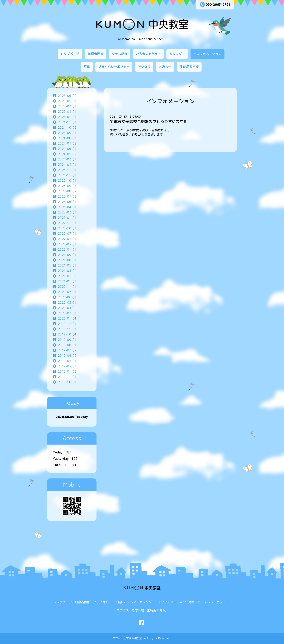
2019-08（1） (69, 345)
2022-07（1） (69, 234)
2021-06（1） (69, 260)
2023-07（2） (69, 196)
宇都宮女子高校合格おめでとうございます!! (148, 121)
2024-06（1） (69, 149)
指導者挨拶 (96, 54)
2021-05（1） (69, 265)
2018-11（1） (69, 377)
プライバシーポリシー (114, 67)
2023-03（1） (69, 212)
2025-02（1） (69, 112)
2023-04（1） (69, 207)
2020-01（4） (69, 318)
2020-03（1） (69, 313)
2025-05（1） (69, 101)
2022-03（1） (69, 239)
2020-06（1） (69, 297)
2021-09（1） (69, 255)
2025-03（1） (69, 106)
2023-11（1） (69, 175)
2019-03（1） (69, 361)
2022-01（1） (69, 249)
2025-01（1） (69, 117)
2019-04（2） (69, 356)
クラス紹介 (120, 54)
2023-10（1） (69, 181)
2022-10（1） (69, 228)
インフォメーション (208, 54)
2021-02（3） (69, 276)
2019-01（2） (69, 371)
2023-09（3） (69, 186)
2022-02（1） (69, 244)
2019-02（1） (69, 366)
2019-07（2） (69, 350)
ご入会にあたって (148, 54)
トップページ (70, 54)
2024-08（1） (69, 138)
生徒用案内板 (189, 67)
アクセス (144, 67)
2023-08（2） (69, 191)
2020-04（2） (69, 308)
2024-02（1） (69, 165)
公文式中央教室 (133, 638)
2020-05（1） (69, 302)
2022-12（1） (69, 223)
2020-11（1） (69, 287)
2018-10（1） (69, 382)
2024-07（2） (69, 143)
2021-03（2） (69, 271)
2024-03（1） (69, 159)
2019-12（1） (69, 324)
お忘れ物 (165, 67)
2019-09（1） (69, 340)
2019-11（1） (69, 329)
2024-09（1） (69, 133)
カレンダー (177, 54)
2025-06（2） (69, 96)
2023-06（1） (69, 202)
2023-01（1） (69, 218)
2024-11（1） (69, 122)
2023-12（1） (69, 170)
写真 (87, 67)
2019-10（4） (69, 334)
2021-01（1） (69, 281)
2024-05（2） (69, 154)
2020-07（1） (69, 292)
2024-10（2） (69, 127)
